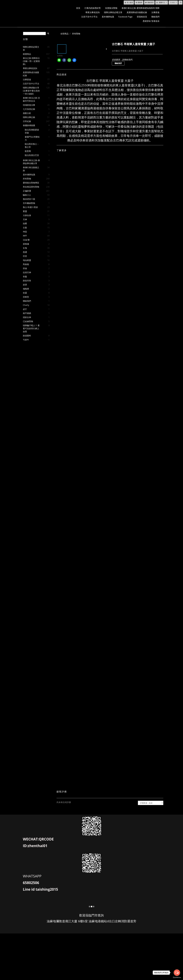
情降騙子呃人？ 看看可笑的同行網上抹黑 (31, 328)
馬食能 (26, 264)
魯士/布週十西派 (30, 207)
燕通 (25, 252)
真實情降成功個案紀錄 (137, 12)
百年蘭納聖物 (29, 203)
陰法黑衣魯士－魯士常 (32, 146)
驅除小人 (27, 195)
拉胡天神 (27, 272)
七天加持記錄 (29, 109)
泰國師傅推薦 (29, 125)
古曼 (25, 228)
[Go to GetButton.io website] (177, 977)
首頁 (78, 8)
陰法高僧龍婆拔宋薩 (32, 131)
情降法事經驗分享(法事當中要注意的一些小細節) (31, 91)
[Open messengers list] (177, 973)
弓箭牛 (26, 340)
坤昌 (25, 232)
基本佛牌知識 (108, 17)
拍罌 (25, 223)
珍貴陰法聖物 (111, 8)
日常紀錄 (27, 121)
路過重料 (27, 336)
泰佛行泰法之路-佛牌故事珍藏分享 (31, 162)
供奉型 (26, 297)
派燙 (25, 285)
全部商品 (64, 34)
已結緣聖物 (28, 321)
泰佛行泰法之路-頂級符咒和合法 (31, 99)
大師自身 (27, 215)
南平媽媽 (27, 313)
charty (26, 305)
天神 (25, 219)
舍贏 (25, 277)
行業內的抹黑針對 (93, 8)
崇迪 (25, 268)
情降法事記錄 (29, 117)
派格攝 (26, 244)
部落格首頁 (142, 17)
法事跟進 (155, 12)
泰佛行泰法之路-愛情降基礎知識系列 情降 (140, 8)
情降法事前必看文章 (113, 12)
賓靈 (25, 211)
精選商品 (27, 54)
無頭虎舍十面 (29, 199)
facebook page (125, 17)
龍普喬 (28, 151)
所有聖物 (27, 179)
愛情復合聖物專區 (31, 183)
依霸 (25, 293)
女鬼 (25, 248)
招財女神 (27, 317)
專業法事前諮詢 (93, 12)
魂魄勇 (26, 289)
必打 (25, 309)
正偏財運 (27, 191)
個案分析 (27, 113)
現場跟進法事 (29, 105)
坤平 (25, 236)
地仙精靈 (27, 260)
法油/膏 (26, 240)
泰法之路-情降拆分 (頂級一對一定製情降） (31, 61)
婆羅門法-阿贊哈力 (32, 138)
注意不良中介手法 (89, 17)
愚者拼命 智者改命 (151, 21)
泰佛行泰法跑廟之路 (31, 169)
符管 (25, 256)
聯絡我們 (155, 17)
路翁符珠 (27, 281)
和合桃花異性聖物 (31, 187)
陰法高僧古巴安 (32, 155)
